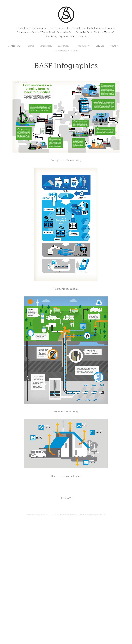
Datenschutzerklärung (66, 51)
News (31, 46)
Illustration (46, 46)
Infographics (65, 46)
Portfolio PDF (15, 46)
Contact (100, 46)
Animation (83, 46)
